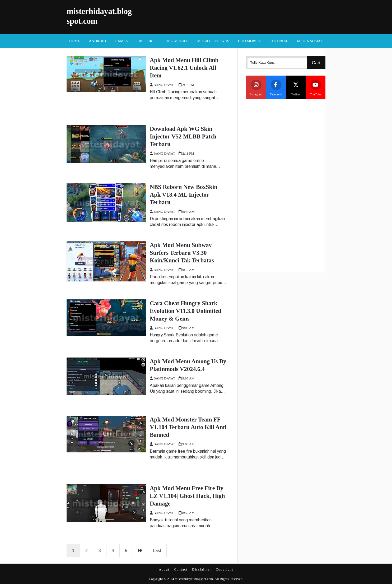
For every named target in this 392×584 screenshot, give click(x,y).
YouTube (316, 88)
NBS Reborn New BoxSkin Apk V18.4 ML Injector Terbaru (184, 195)
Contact (181, 569)
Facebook (276, 88)
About (164, 569)
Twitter (296, 88)
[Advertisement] (286, 185)
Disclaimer (202, 569)
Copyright (225, 569)
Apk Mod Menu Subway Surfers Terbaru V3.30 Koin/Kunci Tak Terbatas (182, 253)
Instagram (256, 88)
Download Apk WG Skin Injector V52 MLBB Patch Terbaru (183, 136)
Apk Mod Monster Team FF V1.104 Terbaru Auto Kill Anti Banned (188, 427)
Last (157, 551)
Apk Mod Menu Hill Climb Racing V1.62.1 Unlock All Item (184, 68)
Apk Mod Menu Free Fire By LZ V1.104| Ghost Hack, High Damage (187, 496)
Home (75, 41)
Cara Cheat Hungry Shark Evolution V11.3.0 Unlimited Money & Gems (186, 311)
